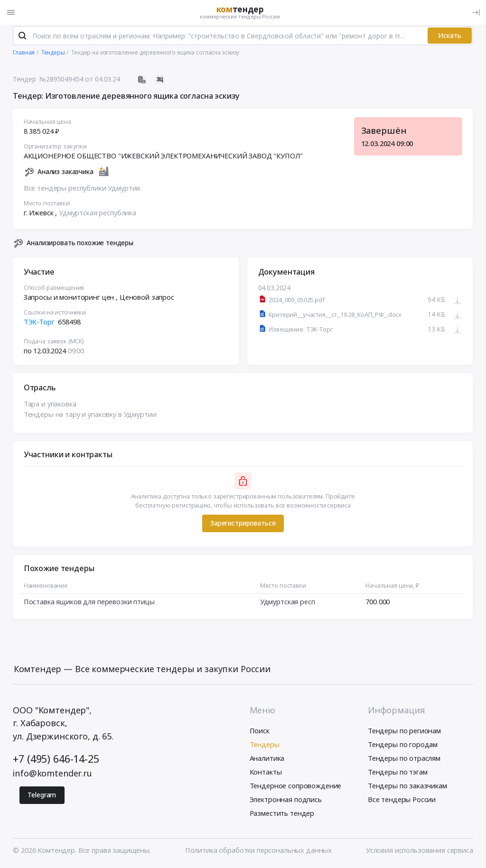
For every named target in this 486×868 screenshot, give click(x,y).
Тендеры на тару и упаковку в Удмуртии (90, 416)
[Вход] (476, 12)
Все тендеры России (402, 801)
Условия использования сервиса (420, 852)
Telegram (42, 797)
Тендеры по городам (403, 746)
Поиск (260, 732)
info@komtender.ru (52, 775)
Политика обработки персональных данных (258, 852)
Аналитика (267, 760)
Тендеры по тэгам (398, 774)
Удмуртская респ (288, 604)
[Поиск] (22, 37)
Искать (450, 37)
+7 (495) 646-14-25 (56, 761)
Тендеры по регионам (404, 732)
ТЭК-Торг (39, 323)
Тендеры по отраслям (404, 760)
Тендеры (265, 746)
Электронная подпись (286, 801)
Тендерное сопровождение (296, 787)
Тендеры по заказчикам (407, 787)
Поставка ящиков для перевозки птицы (89, 604)
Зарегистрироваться (243, 525)
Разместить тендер (282, 815)
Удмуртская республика (98, 214)
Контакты (266, 774)
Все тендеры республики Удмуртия (82, 190)
